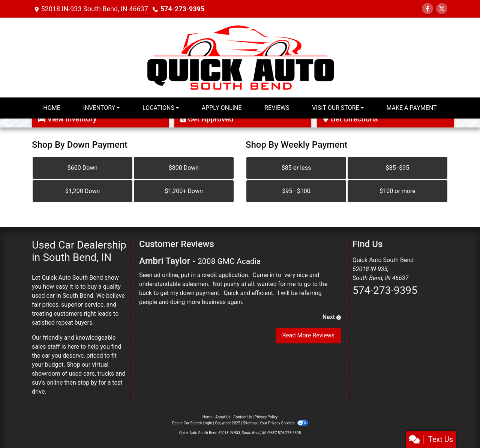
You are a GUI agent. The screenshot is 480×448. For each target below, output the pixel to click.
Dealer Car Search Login (192, 423)
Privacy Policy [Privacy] (266, 417)
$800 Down (184, 168)
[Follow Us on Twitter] (442, 9)
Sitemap (250, 423)
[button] (7, 123)
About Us (223, 417)
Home (208, 417)
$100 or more (397, 191)
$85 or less (296, 168)
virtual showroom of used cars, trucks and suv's (79, 374)
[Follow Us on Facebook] (427, 9)
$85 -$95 (397, 168)
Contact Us (242, 417)
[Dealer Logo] (240, 57)
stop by (87, 383)
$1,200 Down (83, 191)
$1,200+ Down (184, 191)
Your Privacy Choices (284, 423)
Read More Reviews (308, 335)
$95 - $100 (296, 191)
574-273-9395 (182, 9)
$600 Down (82, 168)
